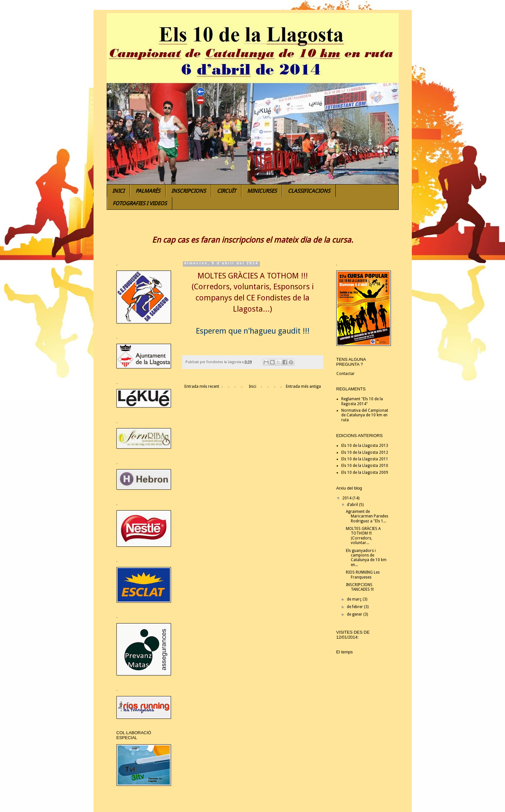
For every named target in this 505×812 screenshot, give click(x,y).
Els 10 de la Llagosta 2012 (365, 452)
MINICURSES (262, 191)
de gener (355, 614)
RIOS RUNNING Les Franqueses (363, 575)
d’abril (353, 505)
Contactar (346, 374)
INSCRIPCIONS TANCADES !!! (360, 587)
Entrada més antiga (303, 386)
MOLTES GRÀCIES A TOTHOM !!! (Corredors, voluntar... (363, 536)
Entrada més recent (202, 386)
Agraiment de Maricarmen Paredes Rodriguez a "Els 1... (367, 516)
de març (355, 599)
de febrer (355, 607)
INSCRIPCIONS (189, 191)
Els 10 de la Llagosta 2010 (365, 466)
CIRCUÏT (226, 191)
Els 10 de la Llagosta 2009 (365, 472)
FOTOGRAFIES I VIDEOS (140, 203)
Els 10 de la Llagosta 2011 (365, 459)
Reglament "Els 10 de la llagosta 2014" (362, 401)
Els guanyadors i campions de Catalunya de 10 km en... (366, 558)
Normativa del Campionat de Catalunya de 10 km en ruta (365, 415)
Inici (252, 386)
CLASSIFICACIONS (309, 191)
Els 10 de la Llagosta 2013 (365, 446)
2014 (347, 498)
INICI (118, 191)
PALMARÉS (148, 191)
